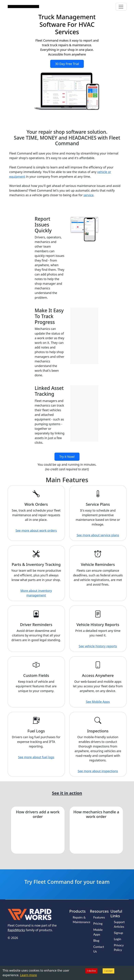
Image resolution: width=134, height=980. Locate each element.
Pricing (98, 923)
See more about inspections (98, 771)
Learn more (28, 975)
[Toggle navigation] (121, 7)
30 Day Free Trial (67, 64)
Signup (119, 933)
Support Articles (119, 924)
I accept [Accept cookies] (108, 971)
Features (99, 917)
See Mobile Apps (98, 702)
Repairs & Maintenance (82, 920)
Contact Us (99, 949)
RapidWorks (16, 930)
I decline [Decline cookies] (91, 971)
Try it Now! (67, 457)
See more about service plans (98, 535)
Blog (96, 940)
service (89, 195)
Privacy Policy (119, 947)
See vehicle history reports (98, 646)
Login (118, 939)
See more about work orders (36, 530)
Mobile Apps (98, 932)
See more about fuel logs (36, 757)
